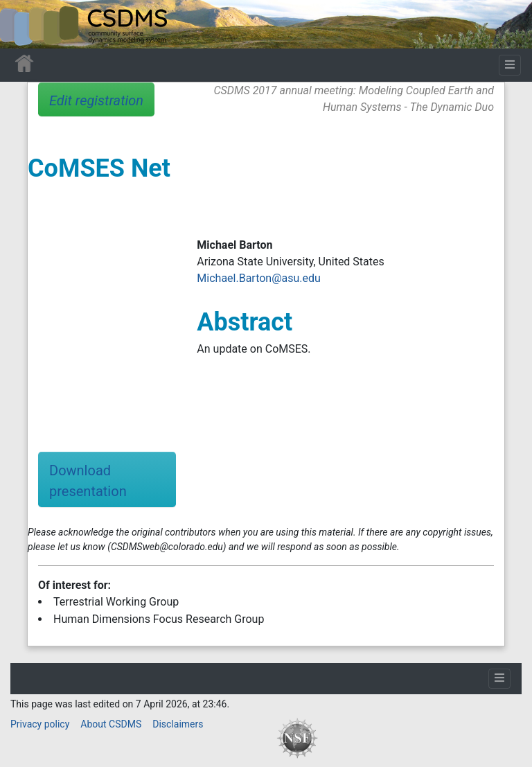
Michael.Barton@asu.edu (259, 278)
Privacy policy (40, 724)
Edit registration (96, 100)
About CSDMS (111, 724)
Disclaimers (178, 724)
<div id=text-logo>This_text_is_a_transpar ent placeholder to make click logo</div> (22, 24)
